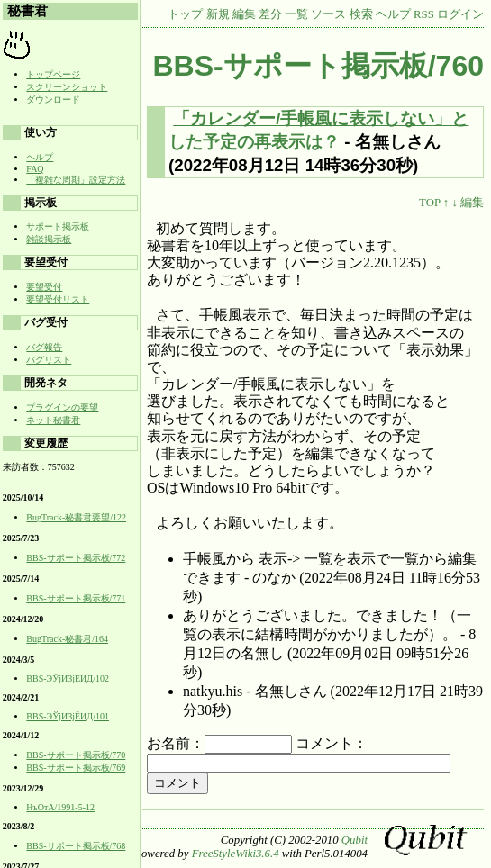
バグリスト (49, 360)
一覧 (296, 14)
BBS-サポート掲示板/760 (319, 66)
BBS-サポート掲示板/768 (76, 846)
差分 (270, 14)
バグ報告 (44, 347)
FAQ (35, 169)
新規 (218, 14)
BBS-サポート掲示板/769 (76, 768)
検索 (361, 14)
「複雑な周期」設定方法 (76, 180)
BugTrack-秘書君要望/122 (76, 517)
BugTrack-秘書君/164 (67, 639)
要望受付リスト (58, 299)
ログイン (460, 14)
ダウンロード (53, 99)
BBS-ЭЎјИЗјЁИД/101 (68, 716)
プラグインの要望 (62, 407)
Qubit (355, 840)
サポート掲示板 (58, 226)
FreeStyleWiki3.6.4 (236, 854)
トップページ (53, 74)
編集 (244, 14)
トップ (185, 14)
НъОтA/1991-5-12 (60, 807)
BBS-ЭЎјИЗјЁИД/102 (68, 678)
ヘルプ (393, 14)
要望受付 (44, 287)
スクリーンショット (67, 87)
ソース (328, 14)
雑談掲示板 (49, 239)
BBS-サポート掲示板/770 (76, 755)
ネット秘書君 (53, 420)
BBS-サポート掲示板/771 (76, 598)
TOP (429, 203)
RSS (424, 14)
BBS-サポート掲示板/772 (76, 558)
